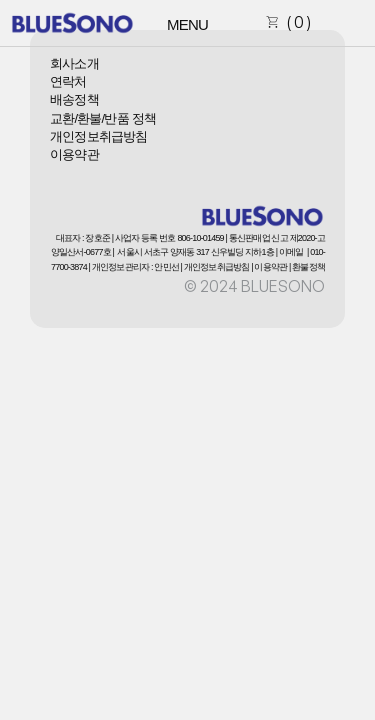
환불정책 (308, 267)
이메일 (291, 252)
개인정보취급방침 (99, 136)
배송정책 (74, 99)
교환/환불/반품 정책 (103, 118)
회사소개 (74, 63)
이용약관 (74, 154)
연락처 (68, 81)
